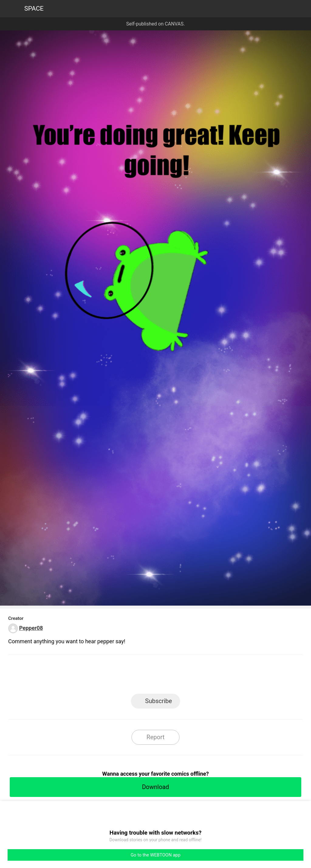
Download (155, 787)
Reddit (210, 676)
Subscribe (159, 701)
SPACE (34, 9)
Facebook (128, 676)
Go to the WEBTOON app (155, 855)
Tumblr (183, 676)
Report (155, 737)
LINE (101, 676)
